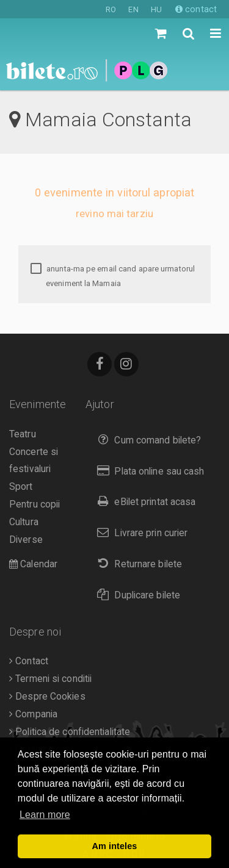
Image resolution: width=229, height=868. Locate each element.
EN (133, 9)
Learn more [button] (45, 815)
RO (111, 9)
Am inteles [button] (115, 846)
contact (196, 9)
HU (156, 9)
